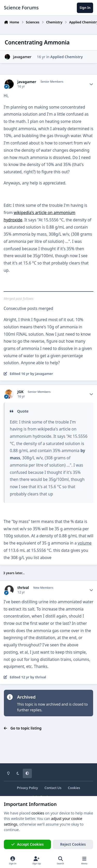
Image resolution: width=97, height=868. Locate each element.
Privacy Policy (27, 788)
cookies (38, 813)
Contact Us (53, 788)
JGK (20, 392)
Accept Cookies (27, 844)
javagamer (22, 57)
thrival (23, 588)
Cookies (74, 788)
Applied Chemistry (67, 57)
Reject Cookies (73, 844)
